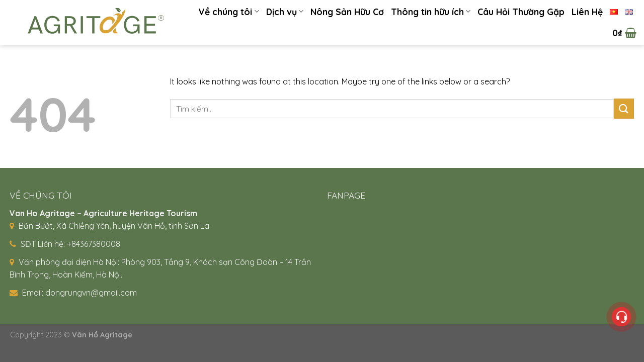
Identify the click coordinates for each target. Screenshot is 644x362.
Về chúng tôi (228, 12)
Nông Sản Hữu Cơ (347, 12)
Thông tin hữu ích (431, 12)
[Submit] (624, 108)
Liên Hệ (587, 12)
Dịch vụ (285, 12)
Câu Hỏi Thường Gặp (521, 12)
